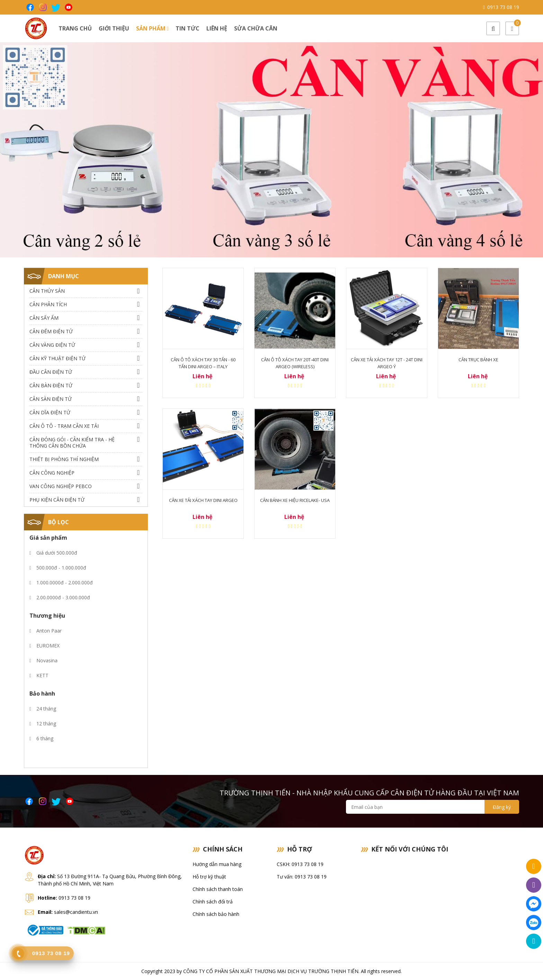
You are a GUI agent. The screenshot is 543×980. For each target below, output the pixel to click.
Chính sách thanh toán (218, 889)
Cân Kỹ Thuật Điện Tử (57, 358)
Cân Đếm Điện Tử (51, 331)
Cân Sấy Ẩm (44, 318)
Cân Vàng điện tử (52, 345)
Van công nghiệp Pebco (61, 486)
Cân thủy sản (47, 291)
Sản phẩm (153, 28)
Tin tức (188, 28)
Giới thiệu (114, 28)
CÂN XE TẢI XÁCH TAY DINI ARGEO (203, 500)
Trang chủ (75, 28)
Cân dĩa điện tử (50, 412)
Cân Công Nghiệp (52, 473)
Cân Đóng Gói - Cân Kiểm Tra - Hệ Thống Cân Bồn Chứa (72, 443)
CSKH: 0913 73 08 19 (300, 864)
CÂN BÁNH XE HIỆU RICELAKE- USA (295, 500)
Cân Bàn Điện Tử (51, 385)
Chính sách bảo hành (216, 914)
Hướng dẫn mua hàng (217, 864)
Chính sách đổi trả (213, 902)
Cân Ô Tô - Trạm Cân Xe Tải (64, 426)
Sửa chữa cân (256, 28)
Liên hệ (217, 28)
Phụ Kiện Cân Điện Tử (57, 500)
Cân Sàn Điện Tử (51, 399)
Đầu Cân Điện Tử (51, 372)
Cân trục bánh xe (478, 360)
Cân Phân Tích (48, 304)
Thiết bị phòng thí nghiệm (64, 459)
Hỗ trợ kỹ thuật (209, 877)
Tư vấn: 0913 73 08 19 (302, 877)
